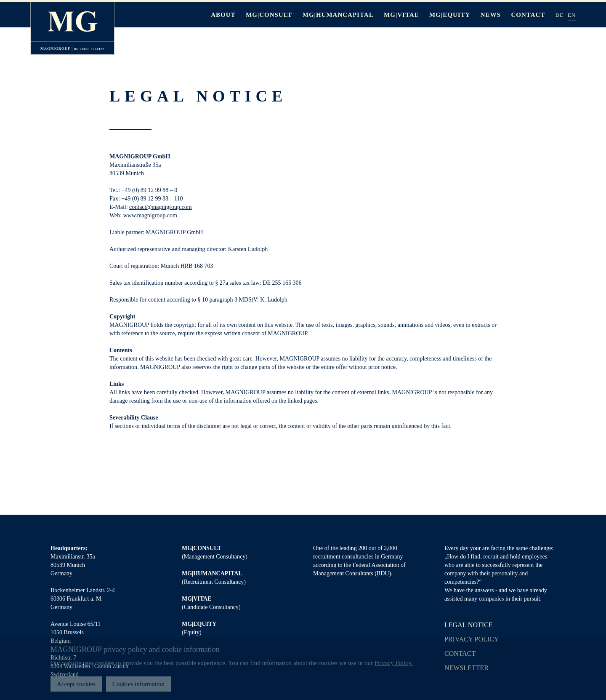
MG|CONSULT (269, 15)
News (491, 15)
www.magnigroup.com (150, 215)
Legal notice (469, 625)
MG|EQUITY (450, 15)
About (223, 15)
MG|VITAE (401, 15)
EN (572, 15)
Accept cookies (76, 684)
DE (559, 15)
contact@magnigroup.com (161, 207)
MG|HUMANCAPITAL (338, 15)
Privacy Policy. (394, 663)
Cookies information (138, 684)
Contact (528, 15)
